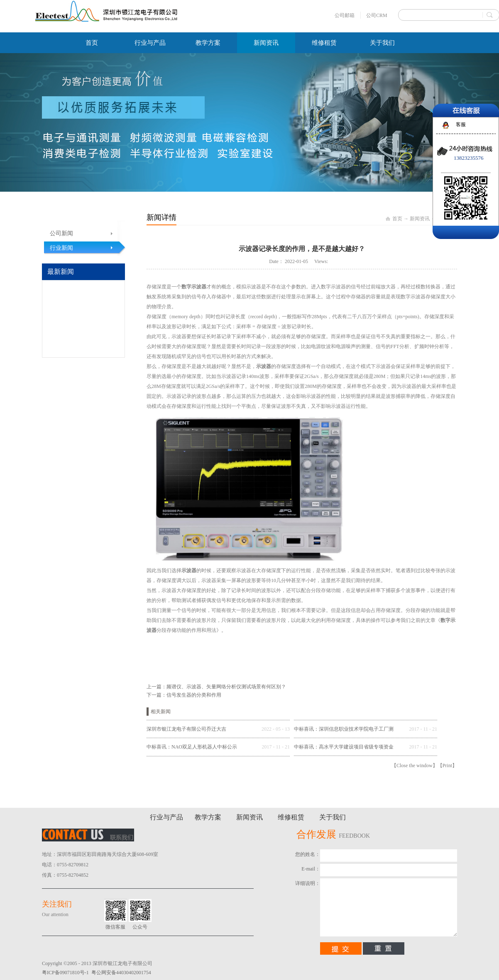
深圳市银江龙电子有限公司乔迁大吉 (186, 729)
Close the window (415, 765)
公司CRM (377, 15)
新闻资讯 (420, 219)
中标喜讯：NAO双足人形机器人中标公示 (192, 747)
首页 (92, 43)
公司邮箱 (345, 15)
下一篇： (184, 695)
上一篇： (216, 687)
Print (447, 765)
